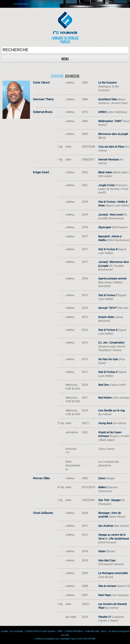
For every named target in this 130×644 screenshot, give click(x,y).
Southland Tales (107, 99)
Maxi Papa (104, 595)
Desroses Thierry (43, 99)
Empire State (106, 317)
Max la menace (107, 586)
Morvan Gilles (41, 478)
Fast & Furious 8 (108, 249)
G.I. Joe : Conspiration (111, 342)
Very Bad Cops (107, 560)
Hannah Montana (108, 159)
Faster (102, 551)
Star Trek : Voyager (109, 500)
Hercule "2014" (107, 308)
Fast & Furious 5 (108, 372)
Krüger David (41, 172)
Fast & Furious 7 (108, 295)
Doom (102, 478)
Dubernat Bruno (43, 112)
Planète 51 (105, 617)
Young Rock (105, 423)
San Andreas (106, 526)
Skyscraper (105, 227)
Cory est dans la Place (111, 147)
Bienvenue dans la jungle (113, 134)
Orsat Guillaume (43, 513)
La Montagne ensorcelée (113, 573)
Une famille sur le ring (111, 410)
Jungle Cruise (106, 185)
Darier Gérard (41, 82)
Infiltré (102, 112)
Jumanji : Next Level (110, 214)
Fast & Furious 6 (108, 330)
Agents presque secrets (112, 278)
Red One (103, 385)
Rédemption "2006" (110, 121)
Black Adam (105, 172)
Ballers (102, 487)
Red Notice (105, 398)
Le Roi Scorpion (107, 82)
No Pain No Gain (108, 359)
